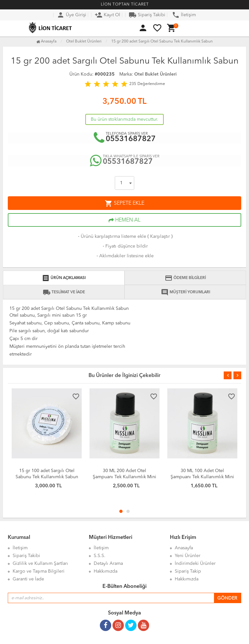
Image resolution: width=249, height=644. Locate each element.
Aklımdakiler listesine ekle (124, 256)
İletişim (184, 15)
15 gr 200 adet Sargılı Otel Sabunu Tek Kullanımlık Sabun (162, 42)
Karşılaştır (160, 237)
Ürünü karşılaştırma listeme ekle (112, 237)
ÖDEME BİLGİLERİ (185, 278)
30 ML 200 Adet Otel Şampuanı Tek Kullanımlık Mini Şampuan (124, 477)
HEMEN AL (124, 220)
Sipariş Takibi (147, 15)
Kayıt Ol (107, 15)
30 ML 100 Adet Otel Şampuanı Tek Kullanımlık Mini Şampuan (202, 477)
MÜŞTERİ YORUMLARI (185, 292)
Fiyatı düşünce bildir (125, 246)
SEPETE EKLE (124, 203)
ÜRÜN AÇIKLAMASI (64, 278)
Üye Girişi (71, 15)
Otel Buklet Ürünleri (155, 74)
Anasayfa (46, 42)
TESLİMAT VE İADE (64, 292)
